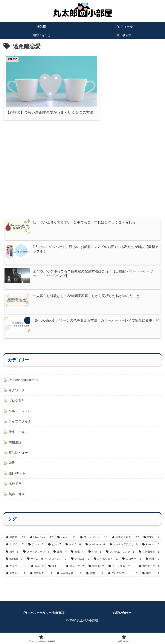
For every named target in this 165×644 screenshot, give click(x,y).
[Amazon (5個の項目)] (151, 549)
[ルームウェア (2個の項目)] (106, 563)
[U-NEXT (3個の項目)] (80, 563)
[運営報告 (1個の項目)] (41, 578)
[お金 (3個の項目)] (95, 556)
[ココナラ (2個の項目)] (132, 563)
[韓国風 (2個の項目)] (96, 570)
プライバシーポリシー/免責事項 (43, 617)
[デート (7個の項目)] (36, 549)
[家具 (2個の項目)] (37, 570)
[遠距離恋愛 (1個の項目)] (69, 578)
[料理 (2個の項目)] (152, 563)
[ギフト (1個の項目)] (16, 578)
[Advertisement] (82, 156)
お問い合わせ (122, 617)
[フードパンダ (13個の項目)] (94, 541)
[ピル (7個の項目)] (54, 549)
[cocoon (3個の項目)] (14, 563)
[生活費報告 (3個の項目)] (149, 556)
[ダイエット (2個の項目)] (16, 570)
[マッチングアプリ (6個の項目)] (124, 549)
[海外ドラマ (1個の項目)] (149, 570)
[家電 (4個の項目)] (77, 556)
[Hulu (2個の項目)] (55, 570)
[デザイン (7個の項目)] (15, 549)
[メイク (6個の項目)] (73, 549)
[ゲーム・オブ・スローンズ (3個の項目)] (47, 563)
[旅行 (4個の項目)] (60, 556)
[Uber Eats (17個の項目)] (41, 541)
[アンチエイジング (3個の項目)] (120, 556)
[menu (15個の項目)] (66, 541)
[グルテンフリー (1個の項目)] (123, 578)
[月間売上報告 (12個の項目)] (125, 541)
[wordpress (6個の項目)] (95, 549)
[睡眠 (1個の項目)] (151, 578)
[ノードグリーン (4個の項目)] (36, 556)
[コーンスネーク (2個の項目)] (121, 570)
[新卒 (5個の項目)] (12, 556)
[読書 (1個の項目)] (95, 578)
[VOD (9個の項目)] (151, 541)
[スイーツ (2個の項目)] (75, 570)
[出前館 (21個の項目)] (15, 541)
